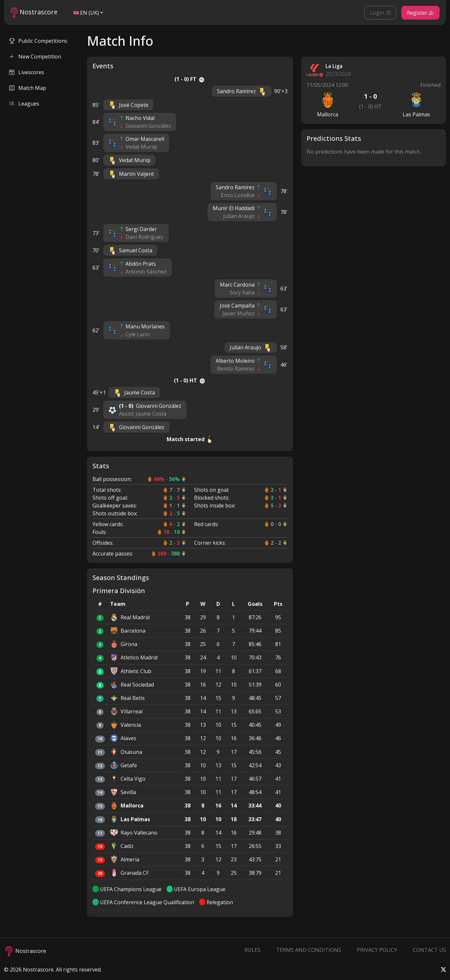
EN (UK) (86, 13)
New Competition (35, 57)
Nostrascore (34, 13)
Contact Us (429, 950)
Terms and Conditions (309, 950)
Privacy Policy (377, 950)
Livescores (27, 72)
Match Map (28, 88)
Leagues (24, 104)
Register (420, 13)
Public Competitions (38, 41)
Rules (252, 950)
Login (380, 13)
